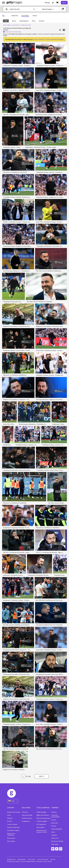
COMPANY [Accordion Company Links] (55, 808)
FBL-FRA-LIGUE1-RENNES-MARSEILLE (48, 271)
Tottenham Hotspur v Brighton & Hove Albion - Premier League (22, 246)
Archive (9, 821)
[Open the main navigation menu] (3, 3)
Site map (53, 859)
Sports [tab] (14, 21)
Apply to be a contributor (11, 834)
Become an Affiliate (57, 841)
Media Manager (41, 812)
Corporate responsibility (55, 816)
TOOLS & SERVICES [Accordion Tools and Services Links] (43, 808)
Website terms (11, 859)
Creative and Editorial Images (54, 39)
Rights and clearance (43, 815)
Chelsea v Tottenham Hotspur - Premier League (17, 222)
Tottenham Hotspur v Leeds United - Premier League (19, 147)
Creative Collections (13, 827)
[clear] (35, 9)
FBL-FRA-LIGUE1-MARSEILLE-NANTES (16, 749)
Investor (54, 826)
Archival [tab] (42, 21)
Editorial (10, 818)
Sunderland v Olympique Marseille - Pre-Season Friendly (20, 528)
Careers (54, 820)
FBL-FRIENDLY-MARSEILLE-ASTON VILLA (49, 600)
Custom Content (12, 824)
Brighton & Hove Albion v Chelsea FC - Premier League (20, 400)
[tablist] (24, 16)
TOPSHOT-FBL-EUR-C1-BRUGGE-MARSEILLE (18, 90)
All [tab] (6, 21)
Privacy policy (32, 859)
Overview (25, 812)
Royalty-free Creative (14, 812)
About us (54, 812)
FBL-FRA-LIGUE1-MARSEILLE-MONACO (16, 625)
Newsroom (55, 823)
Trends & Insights (42, 821)
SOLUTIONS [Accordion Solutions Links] (26, 808)
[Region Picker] (13, 801)
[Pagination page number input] (23, 776)
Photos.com (55, 838)
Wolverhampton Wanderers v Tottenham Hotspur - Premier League (23, 271)
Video (9, 815)
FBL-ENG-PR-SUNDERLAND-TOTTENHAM (50, 749)
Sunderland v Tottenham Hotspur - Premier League (18, 65)
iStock (53, 832)
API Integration (41, 824)
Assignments (26, 821)
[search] (7, 9)
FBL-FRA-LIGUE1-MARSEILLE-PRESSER (39, 302)
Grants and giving (57, 829)
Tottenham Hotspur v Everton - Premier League (51, 65)
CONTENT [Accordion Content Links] (11, 808)
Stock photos (11, 838)
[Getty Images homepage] (14, 3)
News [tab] (34, 21)
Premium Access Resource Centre (42, 831)
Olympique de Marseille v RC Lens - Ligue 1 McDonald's (20, 302)
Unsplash (54, 835)
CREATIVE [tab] (15, 16)
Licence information (43, 859)
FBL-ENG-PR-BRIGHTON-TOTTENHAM (49, 625)
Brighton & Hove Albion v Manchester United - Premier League (22, 326)
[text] (21, 9)
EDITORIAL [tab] (25, 16)
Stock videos (11, 841)
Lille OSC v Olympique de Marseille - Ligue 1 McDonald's (20, 114)
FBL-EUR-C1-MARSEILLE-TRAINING (15, 503)
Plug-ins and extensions (44, 818)
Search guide (40, 827)
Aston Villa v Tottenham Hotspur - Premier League (51, 90)
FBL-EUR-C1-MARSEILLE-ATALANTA (15, 172)
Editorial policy (22, 859)
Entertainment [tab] (24, 21)
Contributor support (13, 830)
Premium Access (27, 818)
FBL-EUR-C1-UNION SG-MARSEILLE (15, 375)
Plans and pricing (27, 815)
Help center (55, 844)
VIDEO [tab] (35, 16)
